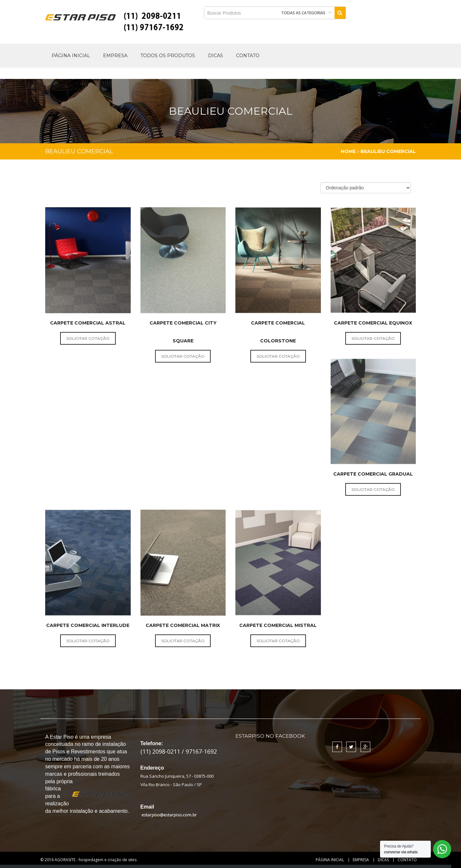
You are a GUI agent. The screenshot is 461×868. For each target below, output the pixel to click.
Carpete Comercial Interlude (88, 625)
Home (348, 151)
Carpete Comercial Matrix (183, 625)
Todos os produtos (168, 56)
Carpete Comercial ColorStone (278, 332)
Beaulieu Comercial (388, 151)
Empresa (115, 56)
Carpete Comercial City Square (183, 332)
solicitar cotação (88, 338)
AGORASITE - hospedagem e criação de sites (96, 860)
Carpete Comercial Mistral (278, 625)
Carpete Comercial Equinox (373, 323)
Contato (248, 56)
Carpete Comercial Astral (88, 323)
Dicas (216, 56)
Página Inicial (71, 56)
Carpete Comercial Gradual (373, 474)
